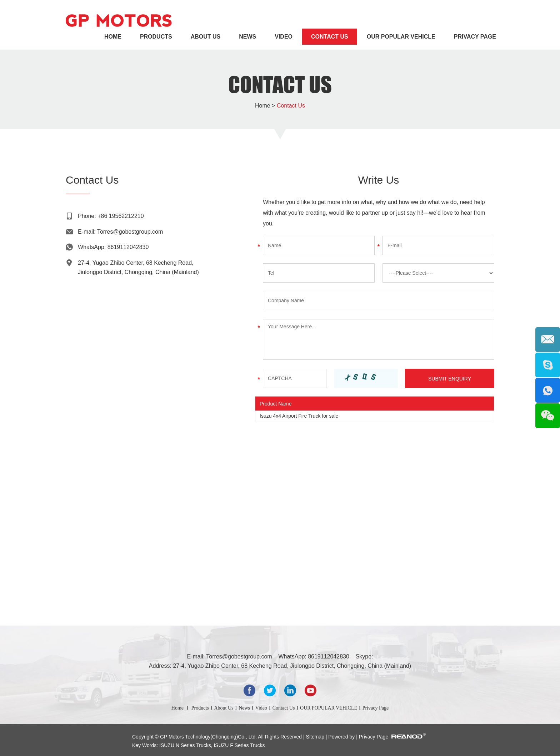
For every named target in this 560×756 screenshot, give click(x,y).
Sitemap (316, 737)
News (247, 37)
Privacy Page (475, 37)
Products (156, 37)
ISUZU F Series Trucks (239, 745)
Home (113, 37)
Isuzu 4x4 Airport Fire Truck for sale (299, 416)
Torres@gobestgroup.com (130, 232)
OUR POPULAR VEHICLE (401, 37)
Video (284, 37)
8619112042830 (128, 247)
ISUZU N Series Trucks (185, 745)
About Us (206, 37)
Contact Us (330, 37)
